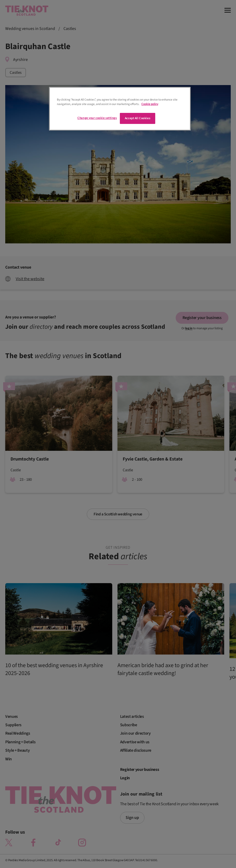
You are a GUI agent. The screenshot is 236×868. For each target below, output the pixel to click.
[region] (120, 109)
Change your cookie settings (97, 118)
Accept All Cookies (138, 118)
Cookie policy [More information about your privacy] (150, 104)
